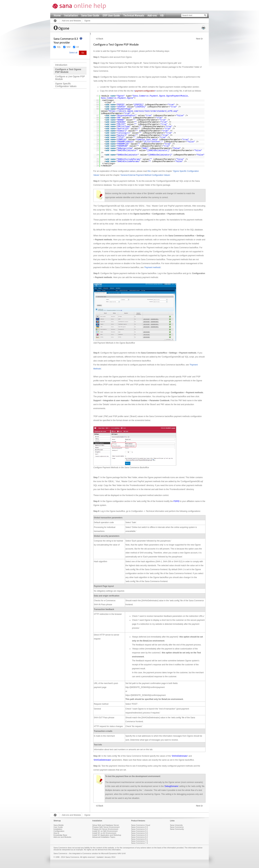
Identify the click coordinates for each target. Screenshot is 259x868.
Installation (71, 15)
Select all (73, 53)
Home (57, 15)
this (149, 171)
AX (78, 47)
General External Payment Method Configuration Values (145, 175)
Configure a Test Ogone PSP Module (68, 71)
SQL (59, 47)
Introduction (61, 65)
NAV (69, 47)
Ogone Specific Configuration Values (66, 85)
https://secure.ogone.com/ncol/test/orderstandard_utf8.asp (143, 111)
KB (162, 15)
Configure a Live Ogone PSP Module (70, 78)
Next (198, 39)
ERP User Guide (111, 15)
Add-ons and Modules (71, 21)
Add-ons (152, 15)
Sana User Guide (90, 15)
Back (101, 39)
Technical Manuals (134, 15)
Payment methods (153, 267)
